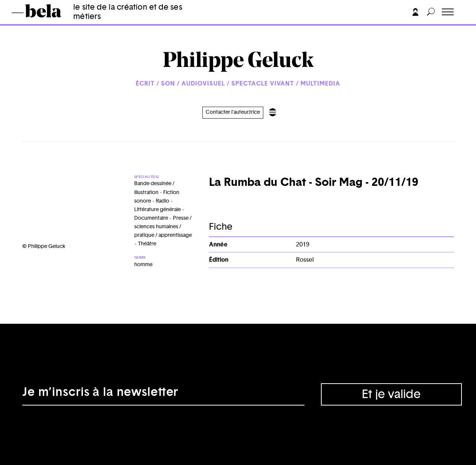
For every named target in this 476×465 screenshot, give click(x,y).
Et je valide (391, 394)
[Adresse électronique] (163, 394)
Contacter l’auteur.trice (233, 112)
